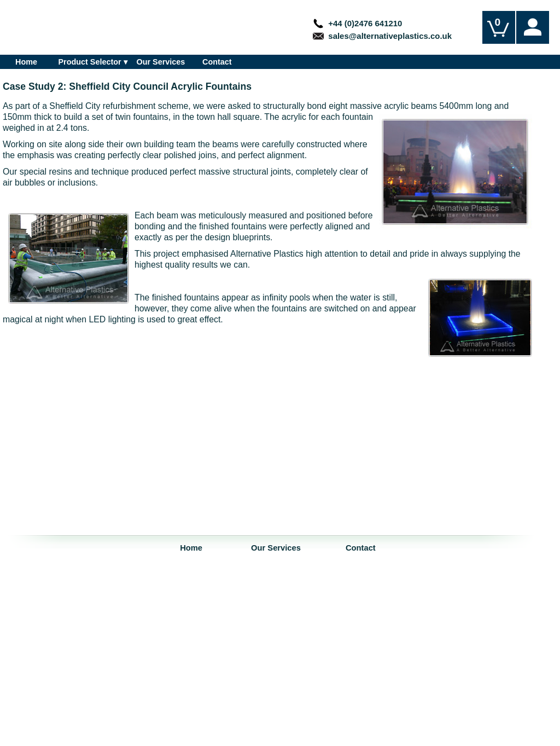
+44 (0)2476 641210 (357, 23)
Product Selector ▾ (92, 62)
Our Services (161, 62)
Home (26, 62)
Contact (217, 62)
